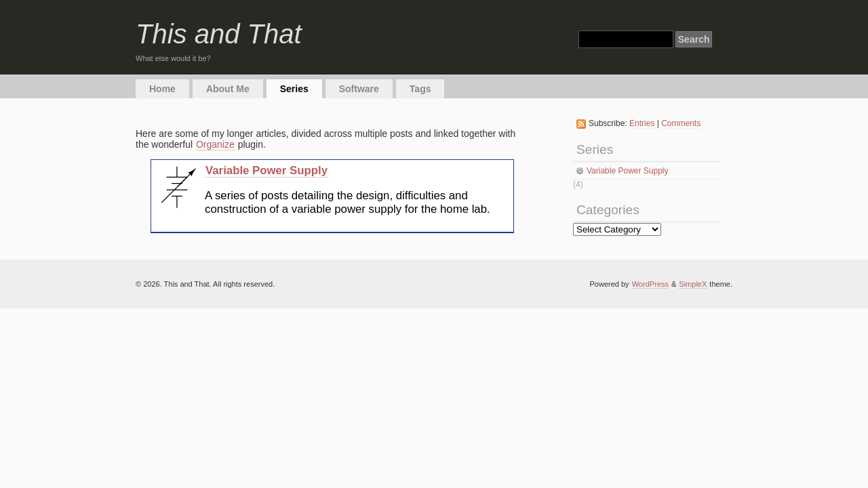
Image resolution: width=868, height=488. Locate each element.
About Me (228, 89)
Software (359, 89)
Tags (420, 89)
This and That (219, 34)
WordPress (650, 284)
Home (162, 89)
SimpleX (693, 284)
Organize (215, 144)
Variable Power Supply (267, 170)
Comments (681, 123)
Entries (642, 123)
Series (294, 89)
